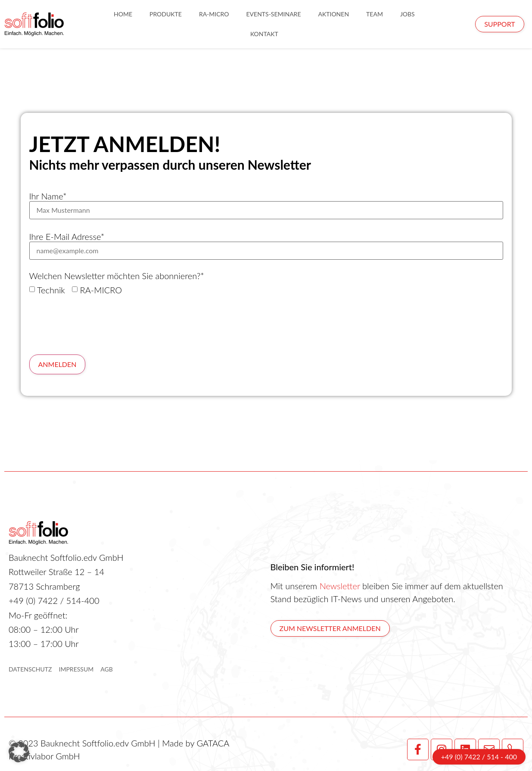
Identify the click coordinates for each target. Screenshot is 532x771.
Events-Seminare (273, 14)
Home (123, 14)
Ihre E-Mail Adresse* (67, 236)
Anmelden (58, 364)
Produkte (166, 14)
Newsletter (340, 586)
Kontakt (264, 34)
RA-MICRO (101, 290)
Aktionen (333, 14)
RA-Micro (214, 14)
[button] (19, 752)
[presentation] (95, 325)
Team (375, 14)
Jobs (408, 14)
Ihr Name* (48, 196)
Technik (51, 290)
